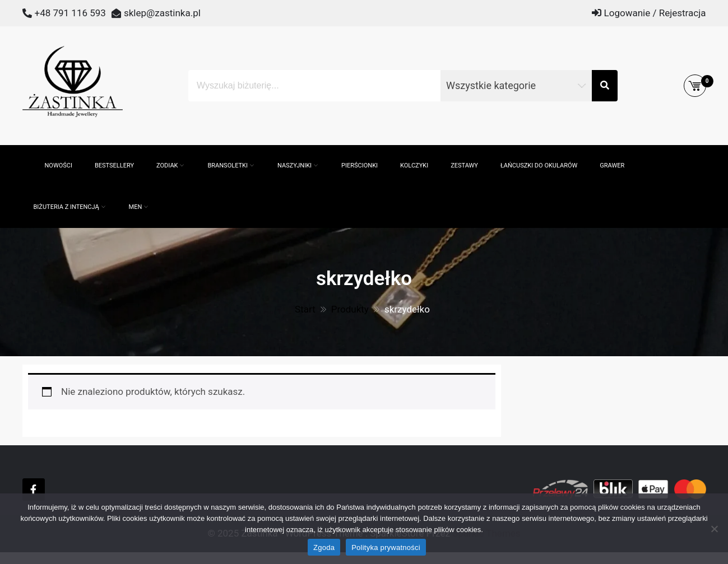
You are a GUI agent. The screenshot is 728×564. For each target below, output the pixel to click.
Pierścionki (360, 166)
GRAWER (612, 166)
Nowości (59, 166)
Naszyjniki (295, 166)
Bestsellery (114, 166)
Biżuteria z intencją (66, 207)
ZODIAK (167, 166)
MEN (136, 207)
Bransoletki (228, 166)
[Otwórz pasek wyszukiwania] (28, 151)
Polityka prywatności (386, 547)
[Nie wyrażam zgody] (714, 529)
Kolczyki (414, 166)
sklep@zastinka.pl (162, 13)
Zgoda (324, 547)
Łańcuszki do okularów (539, 166)
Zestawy (464, 166)
